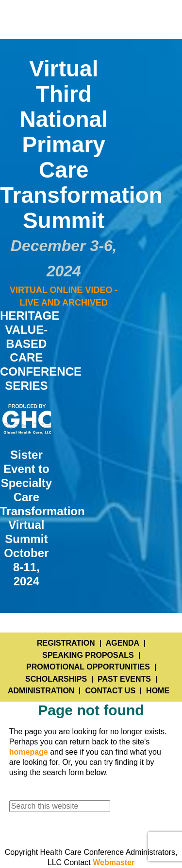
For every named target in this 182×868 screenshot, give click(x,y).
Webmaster (114, 862)
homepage (29, 752)
